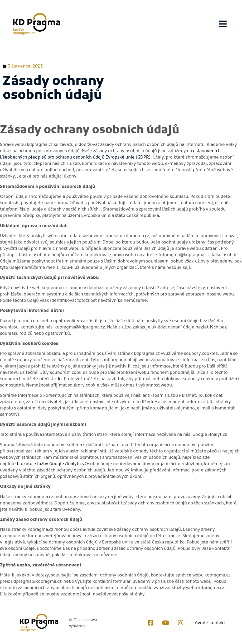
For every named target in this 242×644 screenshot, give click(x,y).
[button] (223, 24)
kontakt (217, 623)
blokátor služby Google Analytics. (51, 464)
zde (58, 379)
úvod (200, 623)
